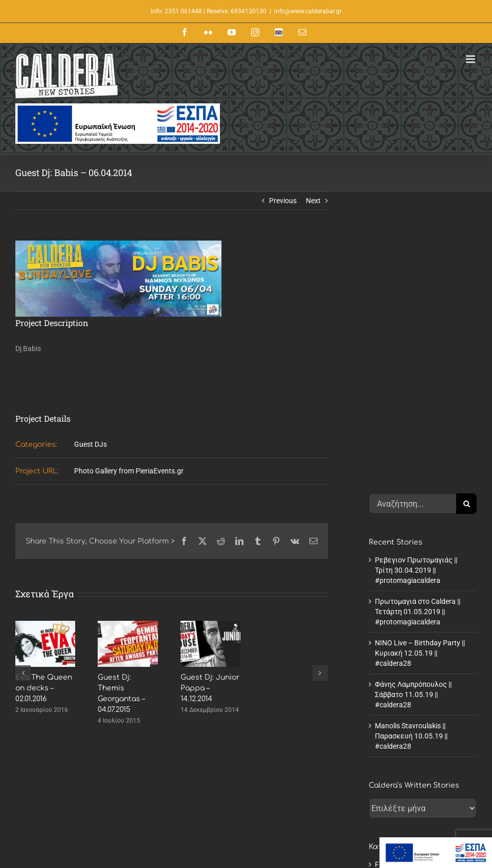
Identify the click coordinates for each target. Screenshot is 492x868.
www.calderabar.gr (63, 809)
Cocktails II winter (288, 820)
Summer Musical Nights (297, 862)
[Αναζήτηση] (466, 235)
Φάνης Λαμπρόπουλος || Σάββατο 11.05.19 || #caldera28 (413, 426)
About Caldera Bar (289, 778)
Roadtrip (389, 638)
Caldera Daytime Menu (296, 799)
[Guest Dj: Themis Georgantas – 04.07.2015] (128, 625)
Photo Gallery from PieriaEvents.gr (129, 471)
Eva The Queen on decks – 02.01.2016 (44, 688)
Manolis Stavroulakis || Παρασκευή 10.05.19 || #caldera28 (411, 467)
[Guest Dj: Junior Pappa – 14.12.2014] (210, 625)
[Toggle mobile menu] (471, 59)
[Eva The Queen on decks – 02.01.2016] (45, 625)
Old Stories (392, 617)
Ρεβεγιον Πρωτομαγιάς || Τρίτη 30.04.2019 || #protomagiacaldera (416, 301)
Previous (283, 201)
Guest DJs (91, 444)
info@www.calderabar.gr (308, 11)
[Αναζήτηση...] (412, 235)
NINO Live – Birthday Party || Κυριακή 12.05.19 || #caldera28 (420, 384)
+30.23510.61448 (82, 789)
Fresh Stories (396, 596)
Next (313, 201)
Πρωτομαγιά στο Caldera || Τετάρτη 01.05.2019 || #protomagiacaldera (418, 343)
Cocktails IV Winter (289, 841)
